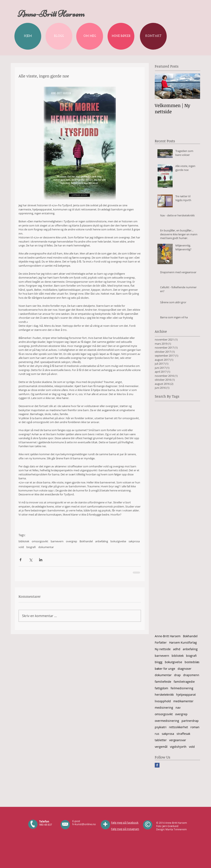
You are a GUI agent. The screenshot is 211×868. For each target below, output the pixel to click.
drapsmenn (191, 675)
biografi (31, 547)
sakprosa (134, 541)
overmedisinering (167, 721)
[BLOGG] (59, 36)
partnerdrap (190, 721)
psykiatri (161, 727)
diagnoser (185, 669)
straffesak (183, 734)
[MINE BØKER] (121, 36)
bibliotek (24, 541)
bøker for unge (165, 669)
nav (178, 708)
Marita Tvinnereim (176, 829)
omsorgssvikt (40, 541)
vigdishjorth (178, 747)
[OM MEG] (90, 36)
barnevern (57, 541)
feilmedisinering (182, 688)
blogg (159, 662)
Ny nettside (163, 649)
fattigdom (161, 688)
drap (177, 675)
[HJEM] (28, 36)
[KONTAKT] (153, 36)
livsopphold (163, 701)
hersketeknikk (164, 695)
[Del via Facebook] (21, 560)
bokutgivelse (118, 541)
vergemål (161, 747)
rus (157, 734)
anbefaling (102, 541)
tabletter (161, 740)
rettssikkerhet (178, 727)
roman (195, 727)
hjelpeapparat (186, 695)
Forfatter (161, 642)
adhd (177, 649)
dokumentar (46, 547)
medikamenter (183, 701)
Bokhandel (86, 541)
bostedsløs (192, 662)
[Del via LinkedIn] (41, 560)
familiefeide (163, 682)
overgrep (72, 541)
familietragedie (184, 682)
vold (21, 547)
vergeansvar (178, 740)
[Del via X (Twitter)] (31, 560)
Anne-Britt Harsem (168, 636)
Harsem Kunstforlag (183, 642)
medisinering (164, 708)
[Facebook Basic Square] (157, 765)
